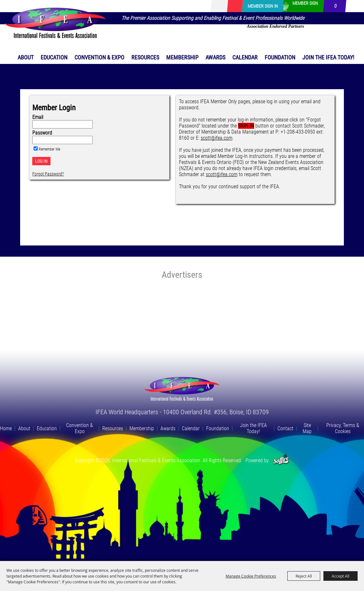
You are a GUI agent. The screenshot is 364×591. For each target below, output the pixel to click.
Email (38, 117)
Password (42, 133)
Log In (41, 161)
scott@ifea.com (217, 138)
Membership (182, 57)
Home (6, 428)
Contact (285, 428)
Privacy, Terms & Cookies (343, 428)
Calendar (245, 57)
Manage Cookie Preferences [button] (251, 576)
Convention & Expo (99, 57)
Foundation (280, 57)
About (26, 57)
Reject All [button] (304, 576)
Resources (145, 57)
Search (217, 6)
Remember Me (49, 149)
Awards (215, 57)
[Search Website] (226, 6)
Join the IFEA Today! (328, 57)
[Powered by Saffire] (281, 460)
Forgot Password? (48, 174)
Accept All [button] (341, 576)
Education (54, 57)
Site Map (307, 428)
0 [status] (335, 6)
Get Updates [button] (235, 6)
